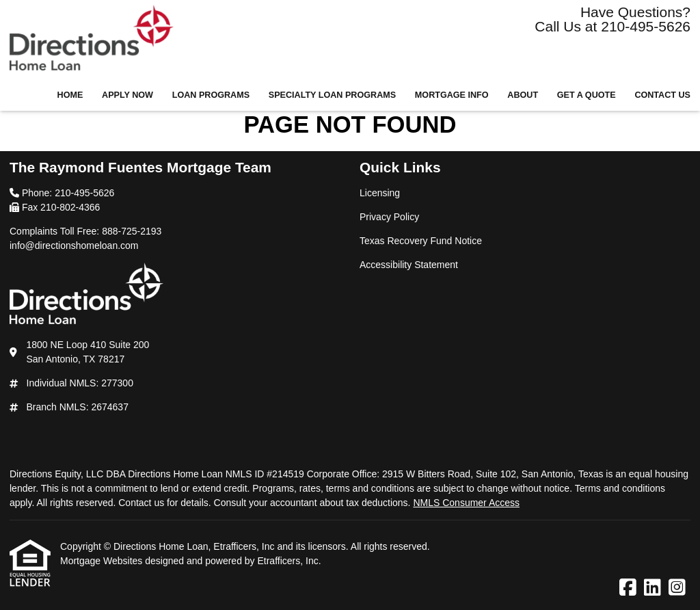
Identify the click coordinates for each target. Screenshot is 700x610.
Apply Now (127, 95)
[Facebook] (628, 588)
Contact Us (662, 95)
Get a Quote (587, 95)
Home (70, 95)
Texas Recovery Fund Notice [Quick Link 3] (421, 241)
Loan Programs (211, 95)
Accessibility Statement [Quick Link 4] (409, 265)
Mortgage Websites (103, 561)
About (523, 95)
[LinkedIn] (652, 588)
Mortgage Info (452, 95)
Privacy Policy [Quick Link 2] (389, 217)
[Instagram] (677, 588)
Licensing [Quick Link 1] (380, 193)
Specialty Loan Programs (332, 95)
